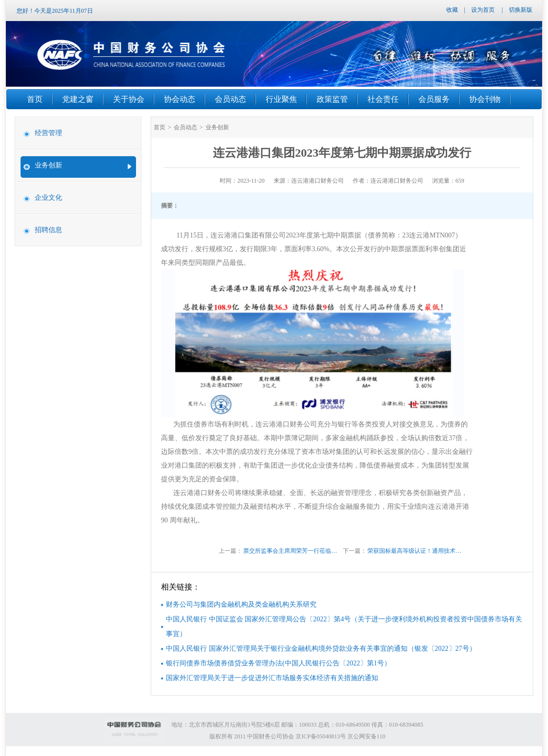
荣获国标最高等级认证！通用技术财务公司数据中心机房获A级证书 (416, 551)
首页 (160, 127)
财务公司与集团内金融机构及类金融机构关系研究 (241, 604)
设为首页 (483, 10)
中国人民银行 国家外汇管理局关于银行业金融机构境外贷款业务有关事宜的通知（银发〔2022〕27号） (321, 649)
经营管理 (48, 133)
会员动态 (185, 127)
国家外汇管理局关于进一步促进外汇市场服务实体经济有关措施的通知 (272, 678)
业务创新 (48, 165)
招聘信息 (48, 230)
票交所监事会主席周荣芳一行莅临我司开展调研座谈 (292, 551)
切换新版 (521, 10)
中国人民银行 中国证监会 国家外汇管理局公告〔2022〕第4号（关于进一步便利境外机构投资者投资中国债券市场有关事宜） (344, 626)
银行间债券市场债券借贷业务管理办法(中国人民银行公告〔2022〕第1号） (278, 663)
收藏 (452, 10)
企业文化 (48, 198)
